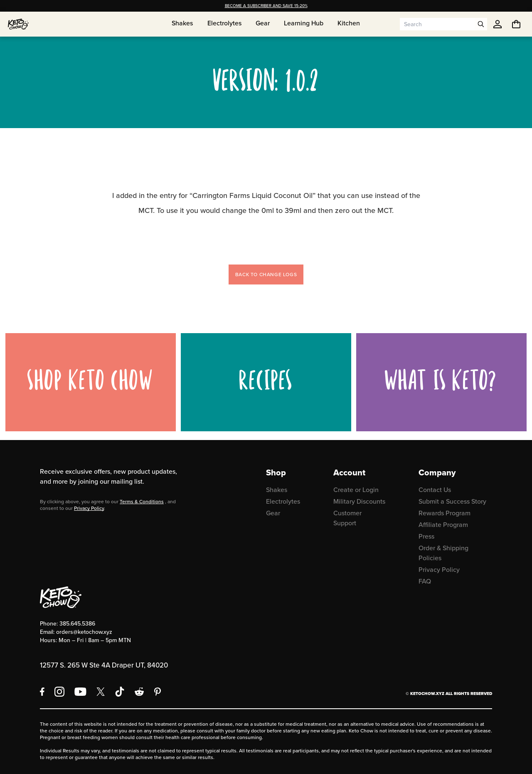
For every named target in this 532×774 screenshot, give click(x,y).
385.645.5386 (77, 624)
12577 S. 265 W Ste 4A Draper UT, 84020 (104, 665)
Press (426, 536)
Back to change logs (266, 274)
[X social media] (101, 692)
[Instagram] (59, 692)
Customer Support (347, 518)
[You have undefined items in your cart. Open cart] (516, 24)
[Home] (18, 24)
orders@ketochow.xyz (84, 632)
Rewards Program (445, 513)
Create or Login (356, 490)
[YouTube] (80, 692)
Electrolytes (283, 501)
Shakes (277, 490)
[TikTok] (120, 692)
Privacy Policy (89, 508)
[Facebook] (42, 692)
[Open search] (481, 24)
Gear (273, 513)
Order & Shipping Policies (443, 553)
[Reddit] (139, 692)
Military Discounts (359, 501)
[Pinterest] (158, 692)
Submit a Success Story (452, 501)
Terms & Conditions (142, 502)
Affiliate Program (443, 525)
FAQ (425, 581)
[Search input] (437, 24)
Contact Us (435, 490)
